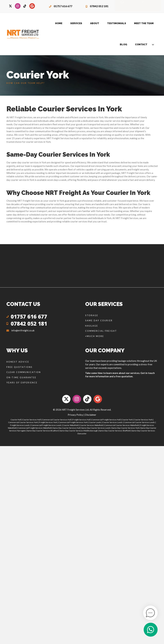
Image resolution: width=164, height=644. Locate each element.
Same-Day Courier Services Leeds (96, 428)
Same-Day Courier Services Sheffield (115, 431)
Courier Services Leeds (113, 422)
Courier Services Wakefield (91, 425)
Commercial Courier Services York (23, 422)
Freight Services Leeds (20, 425)
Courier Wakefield (71, 425)
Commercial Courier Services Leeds (139, 422)
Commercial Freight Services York (73, 422)
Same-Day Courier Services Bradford (43, 431)
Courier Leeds (95, 422)
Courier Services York (143, 420)
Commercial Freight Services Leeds (46, 425)
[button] (153, 45)
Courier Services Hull (32, 420)
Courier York (127, 420)
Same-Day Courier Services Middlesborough (79, 431)
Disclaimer (91, 415)
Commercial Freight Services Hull (106, 420)
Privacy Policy (75, 415)
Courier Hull (16, 420)
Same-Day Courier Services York (126, 428)
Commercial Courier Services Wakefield (122, 425)
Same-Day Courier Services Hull (67, 428)
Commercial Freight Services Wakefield (35, 428)
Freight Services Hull (81, 420)
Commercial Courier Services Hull (57, 420)
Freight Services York (48, 422)
